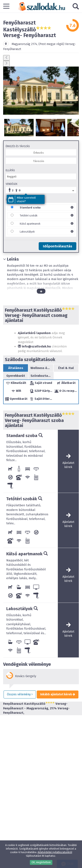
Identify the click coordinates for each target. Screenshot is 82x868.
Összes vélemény (20, 694)
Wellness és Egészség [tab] (41, 368)
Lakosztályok (27, 232)
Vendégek (12, 184)
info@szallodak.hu (34, 346)
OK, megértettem (41, 862)
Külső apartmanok (30, 224)
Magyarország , (25, 44)
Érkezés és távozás (18, 146)
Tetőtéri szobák (29, 216)
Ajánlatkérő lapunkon (34, 333)
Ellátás (10, 170)
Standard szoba (30, 208)
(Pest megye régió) (51, 44)
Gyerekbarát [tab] (16, 376)
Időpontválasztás (58, 246)
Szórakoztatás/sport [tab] (41, 376)
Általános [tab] (16, 368)
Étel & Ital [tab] (66, 368)
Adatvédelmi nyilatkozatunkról (55, 852)
